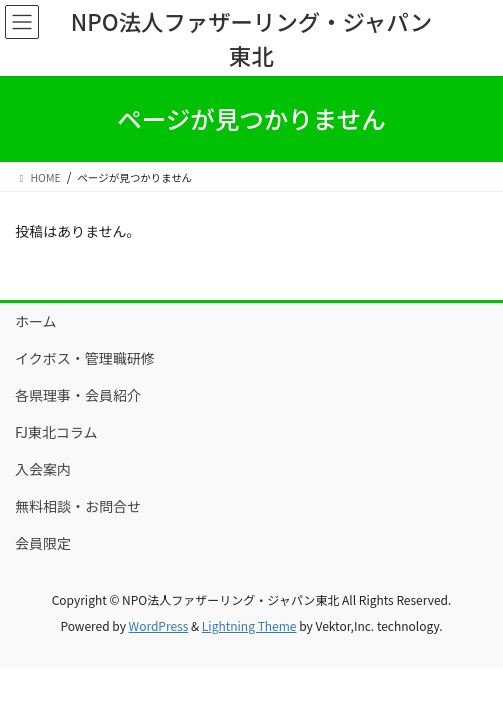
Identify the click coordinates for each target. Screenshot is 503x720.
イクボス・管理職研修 (85, 358)
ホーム (36, 321)
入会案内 (43, 469)
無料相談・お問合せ (78, 506)
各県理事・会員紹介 (78, 395)
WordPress (159, 625)
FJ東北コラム (56, 432)
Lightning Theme (249, 625)
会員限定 (43, 543)
